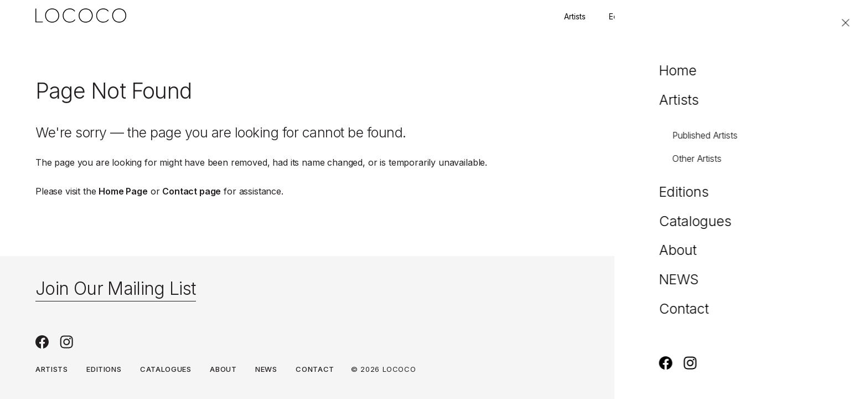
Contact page (192, 191)
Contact (766, 16)
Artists (575, 16)
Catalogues (166, 369)
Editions (623, 16)
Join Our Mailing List (116, 288)
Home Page (123, 191)
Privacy (816, 370)
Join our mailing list (695, 16)
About (223, 369)
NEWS (266, 369)
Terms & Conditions (738, 370)
